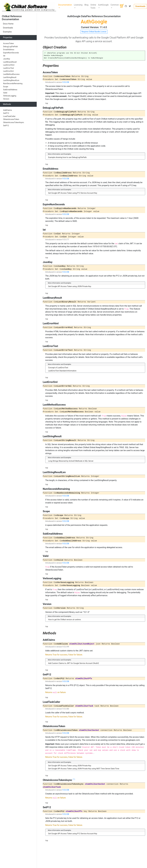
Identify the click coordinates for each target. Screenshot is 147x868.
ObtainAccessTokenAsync (14, 122)
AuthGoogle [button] (103, 5)
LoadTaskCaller (9, 116)
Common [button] (115, 5)
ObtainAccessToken (11, 119)
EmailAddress (9, 50)
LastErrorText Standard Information (62, 371)
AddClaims (8, 110)
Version (6, 99)
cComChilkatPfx (84, 679)
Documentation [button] (65, 5)
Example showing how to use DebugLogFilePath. (68, 157)
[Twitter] (130, 6)
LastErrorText (9, 68)
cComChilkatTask (84, 706)
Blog (86, 5)
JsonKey (7, 59)
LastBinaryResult (10, 62)
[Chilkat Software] (29, 6)
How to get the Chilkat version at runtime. (65, 620)
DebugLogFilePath (10, 47)
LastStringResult (10, 77)
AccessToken (9, 43)
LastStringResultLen (11, 80)
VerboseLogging (10, 96)
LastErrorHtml (9, 65)
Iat (4, 56)
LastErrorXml (8, 71)
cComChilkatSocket (89, 730)
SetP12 (6, 126)
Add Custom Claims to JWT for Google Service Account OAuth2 (74, 663)
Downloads (140, 6)
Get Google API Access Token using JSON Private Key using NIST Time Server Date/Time (84, 769)
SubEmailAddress (10, 90)
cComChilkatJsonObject (82, 644)
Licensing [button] (78, 5)
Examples (7, 32)
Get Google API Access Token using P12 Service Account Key (73, 193)
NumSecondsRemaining (13, 84)
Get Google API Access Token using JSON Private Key (70, 286)
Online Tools (93, 6)
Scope (6, 87)
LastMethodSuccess (11, 74)
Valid (5, 93)
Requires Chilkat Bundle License (94, 32)
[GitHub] (126, 6)
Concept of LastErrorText (58, 368)
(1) (74, 779)
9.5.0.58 (66, 82)
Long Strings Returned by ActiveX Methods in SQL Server (71, 461)
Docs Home (8, 24)
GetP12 (6, 113)
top (47, 103)
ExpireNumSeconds (11, 53)
